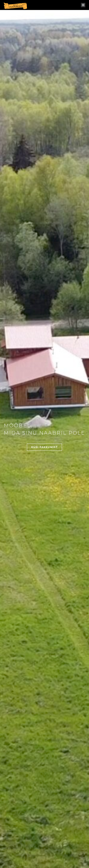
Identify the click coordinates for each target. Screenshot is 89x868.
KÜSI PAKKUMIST (44, 447)
